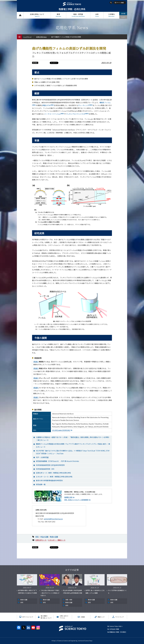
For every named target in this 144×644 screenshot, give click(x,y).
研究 (37, 537)
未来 (97, 15)
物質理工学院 (68, 497)
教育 (58, 15)
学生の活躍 (44, 537)
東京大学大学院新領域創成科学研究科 (49, 480)
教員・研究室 (78, 15)
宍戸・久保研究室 (42, 457)
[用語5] (36, 397)
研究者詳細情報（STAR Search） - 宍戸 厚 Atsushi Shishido (57, 461)
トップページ (20, 15)
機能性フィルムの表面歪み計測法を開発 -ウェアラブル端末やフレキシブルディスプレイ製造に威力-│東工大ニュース (73, 445)
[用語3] (36, 378)
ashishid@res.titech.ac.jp (53, 519)
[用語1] (36, 362)
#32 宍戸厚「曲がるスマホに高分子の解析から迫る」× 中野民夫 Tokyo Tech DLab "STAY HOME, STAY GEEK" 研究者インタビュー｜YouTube (73, 452)
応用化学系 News (41, 37)
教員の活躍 (54, 537)
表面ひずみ (48, 105)
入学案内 (111, 15)
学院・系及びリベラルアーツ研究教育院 (76, 500)
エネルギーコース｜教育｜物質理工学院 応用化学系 (54, 477)
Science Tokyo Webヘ (116, 626)
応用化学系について (37, 15)
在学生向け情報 (114, 629)
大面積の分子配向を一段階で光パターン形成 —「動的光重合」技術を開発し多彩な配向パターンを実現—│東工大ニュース (73, 439)
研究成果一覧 (41, 484)
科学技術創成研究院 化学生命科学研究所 (50, 465)
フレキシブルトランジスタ (77, 114)
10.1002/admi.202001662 (61, 430)
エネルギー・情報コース (57, 540)
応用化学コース (41, 540)
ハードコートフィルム (54, 114)
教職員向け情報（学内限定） (118, 632)
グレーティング (85, 105)
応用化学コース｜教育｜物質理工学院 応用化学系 (53, 473)
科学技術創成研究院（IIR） (46, 469)
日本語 (123, 13)
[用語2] (36, 368)
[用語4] (36, 388)
